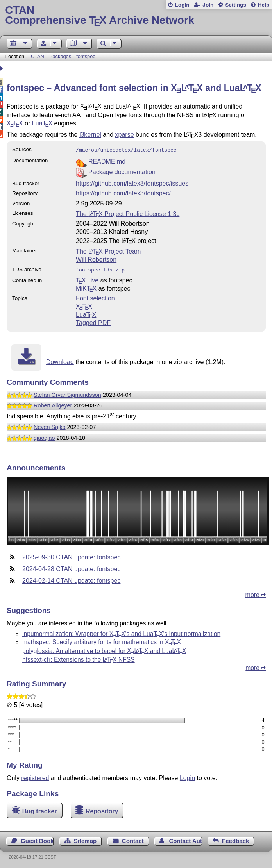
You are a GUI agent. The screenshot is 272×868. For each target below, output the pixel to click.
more (252, 593)
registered (35, 776)
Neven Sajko (50, 425)
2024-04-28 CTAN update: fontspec (71, 567)
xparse (125, 135)
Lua (42, 123)
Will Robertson (96, 259)
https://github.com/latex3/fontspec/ (123, 192)
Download (60, 360)
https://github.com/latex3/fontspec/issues (132, 183)
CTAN (38, 56)
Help (264, 5)
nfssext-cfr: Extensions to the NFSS (79, 658)
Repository (102, 810)
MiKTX (86, 287)
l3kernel (90, 135)
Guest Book (37, 839)
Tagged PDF (93, 321)
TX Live (87, 279)
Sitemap (85, 839)
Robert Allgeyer (53, 404)
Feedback (235, 839)
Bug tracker (40, 810)
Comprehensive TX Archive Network (136, 15)
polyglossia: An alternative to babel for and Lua (104, 649)
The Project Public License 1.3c (128, 213)
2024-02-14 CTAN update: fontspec (71, 579)
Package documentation (122, 171)
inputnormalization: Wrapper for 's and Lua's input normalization (121, 632)
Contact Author (185, 839)
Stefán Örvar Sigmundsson (67, 393)
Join (208, 5)
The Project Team (108, 251)
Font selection (95, 297)
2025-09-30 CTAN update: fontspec (71, 556)
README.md (107, 161)
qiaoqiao (44, 436)
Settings (236, 5)
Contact (133, 839)
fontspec (86, 56)
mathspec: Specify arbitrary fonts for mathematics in (102, 640)
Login (182, 5)
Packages (61, 56)
